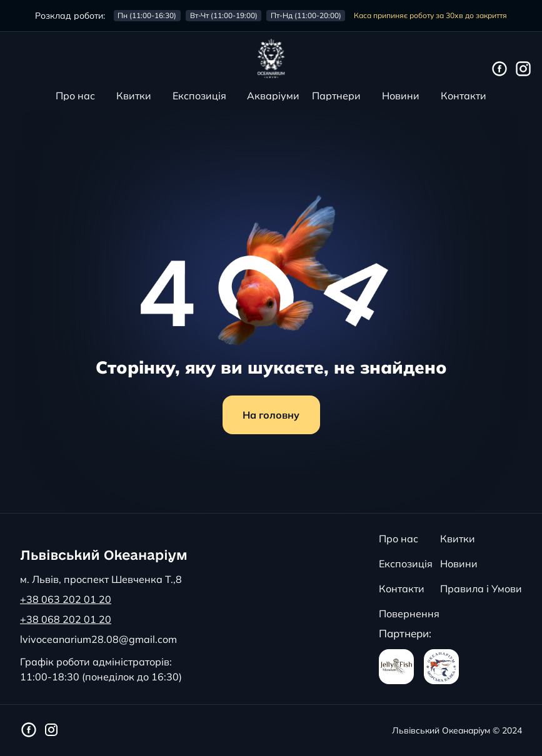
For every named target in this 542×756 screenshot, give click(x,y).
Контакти (464, 96)
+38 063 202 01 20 (66, 599)
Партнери (336, 96)
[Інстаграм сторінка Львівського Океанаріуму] (523, 69)
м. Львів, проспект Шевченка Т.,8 (101, 579)
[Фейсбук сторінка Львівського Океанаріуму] (499, 69)
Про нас (75, 96)
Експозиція (199, 96)
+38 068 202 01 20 (66, 619)
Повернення (409, 614)
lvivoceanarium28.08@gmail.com (98, 639)
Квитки (134, 96)
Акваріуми (273, 96)
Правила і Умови (481, 589)
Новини (401, 96)
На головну (271, 415)
